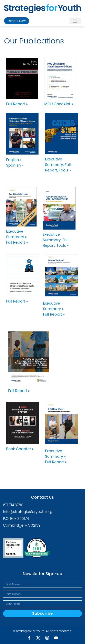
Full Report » (17, 104)
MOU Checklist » (59, 104)
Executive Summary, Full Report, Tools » (58, 165)
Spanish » (15, 165)
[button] (75, 21)
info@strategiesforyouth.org (28, 512)
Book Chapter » (20, 449)
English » (14, 160)
